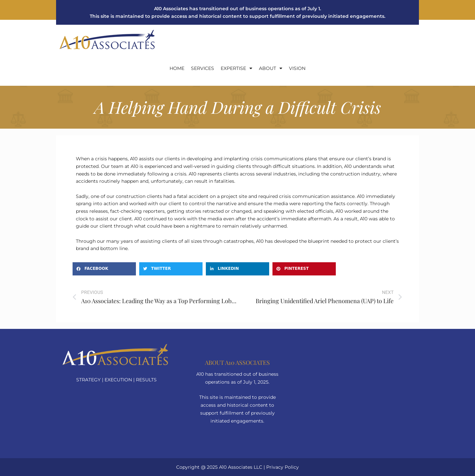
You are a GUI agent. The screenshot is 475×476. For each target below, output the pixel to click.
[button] (104, 269)
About (271, 68)
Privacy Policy (283, 467)
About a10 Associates (237, 363)
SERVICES (203, 68)
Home (177, 68)
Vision (297, 68)
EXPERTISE (237, 68)
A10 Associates (236, 467)
